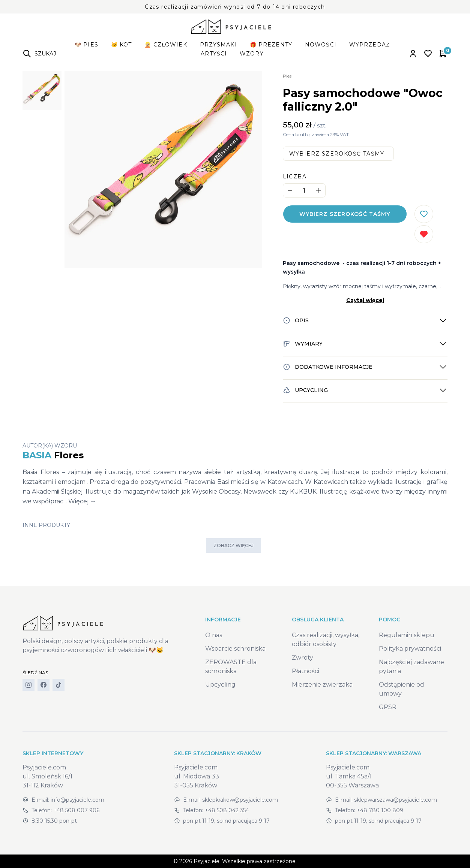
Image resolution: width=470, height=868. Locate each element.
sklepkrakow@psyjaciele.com (240, 800)
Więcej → (82, 501)
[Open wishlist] (428, 54)
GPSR (388, 707)
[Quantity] (304, 191)
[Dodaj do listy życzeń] (424, 214)
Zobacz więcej (233, 545)
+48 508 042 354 (227, 810)
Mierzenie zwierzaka (322, 685)
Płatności (306, 671)
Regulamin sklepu (407, 635)
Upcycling (220, 685)
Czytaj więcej (365, 300)
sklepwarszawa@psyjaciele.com (396, 800)
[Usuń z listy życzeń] (424, 234)
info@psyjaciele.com (77, 800)
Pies (287, 76)
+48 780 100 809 (380, 810)
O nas (214, 635)
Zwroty (303, 658)
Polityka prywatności (410, 649)
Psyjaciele (206, 861)
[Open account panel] (413, 54)
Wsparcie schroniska (235, 649)
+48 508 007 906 (76, 810)
